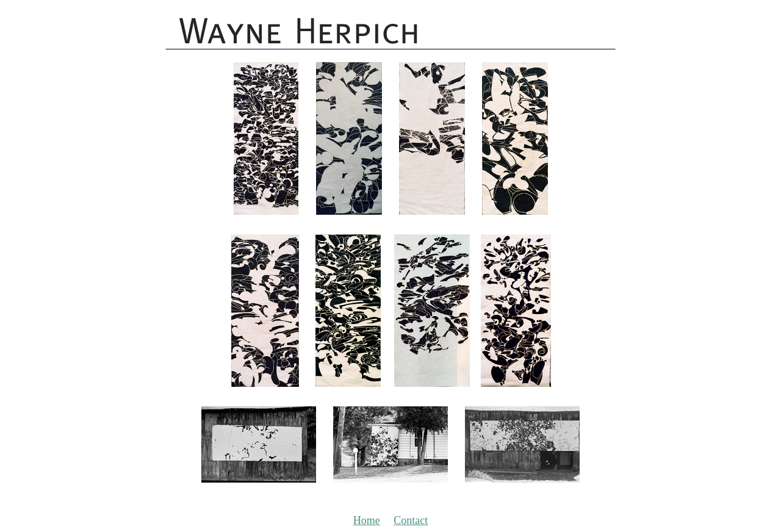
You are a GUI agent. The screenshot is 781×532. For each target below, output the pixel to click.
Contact (411, 520)
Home (367, 520)
